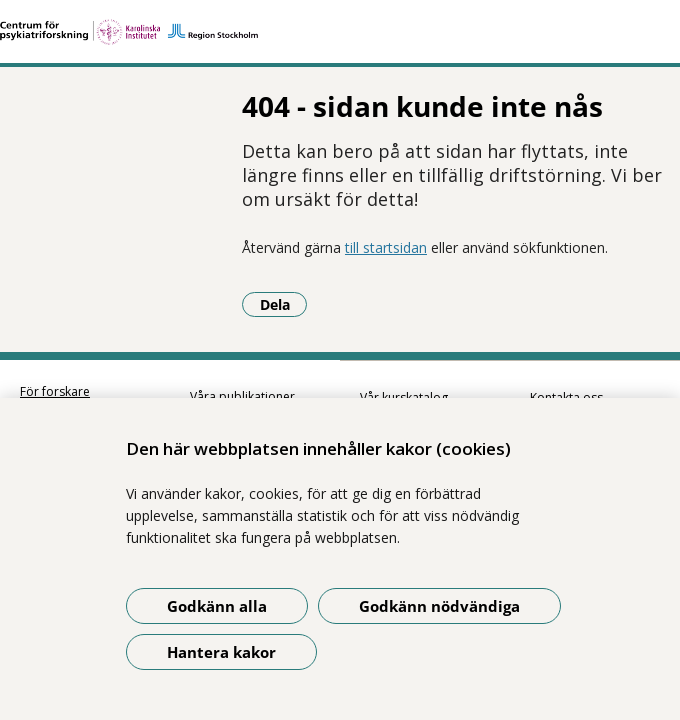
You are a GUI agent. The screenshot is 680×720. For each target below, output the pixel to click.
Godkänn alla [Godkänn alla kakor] (217, 606)
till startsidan (164, 223)
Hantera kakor (221, 652)
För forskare (55, 367)
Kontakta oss (566, 373)
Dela (62, 280)
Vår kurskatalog (404, 373)
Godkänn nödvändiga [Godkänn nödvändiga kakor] (439, 606)
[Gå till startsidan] (340, 32)
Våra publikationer (242, 372)
